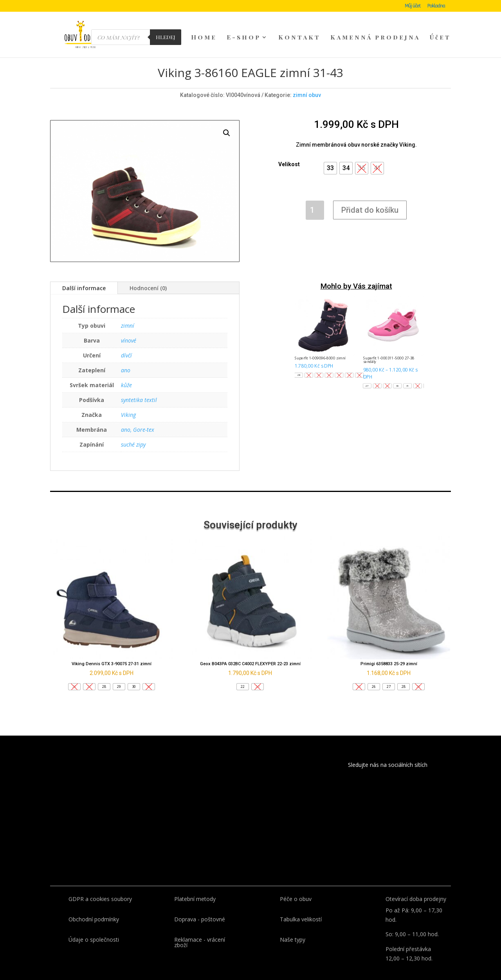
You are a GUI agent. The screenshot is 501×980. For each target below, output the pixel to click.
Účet (440, 38)
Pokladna (436, 6)
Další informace (84, 275)
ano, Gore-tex (138, 416)
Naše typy (293, 926)
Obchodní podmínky (94, 906)
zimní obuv (307, 82)
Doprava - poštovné (200, 906)
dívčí (126, 342)
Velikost (289, 151)
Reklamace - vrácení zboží (200, 929)
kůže (126, 372)
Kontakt (299, 38)
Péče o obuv (296, 886)
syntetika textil (139, 387)
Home (204, 38)
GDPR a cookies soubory (100, 886)
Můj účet (413, 6)
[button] (330, 155)
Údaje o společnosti (94, 926)
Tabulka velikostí (301, 906)
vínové (129, 327)
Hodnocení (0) (148, 275)
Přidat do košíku (370, 197)
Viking (128, 401)
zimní (128, 312)
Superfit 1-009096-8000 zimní (320, 345)
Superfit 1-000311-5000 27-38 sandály (389, 347)
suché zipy (133, 431)
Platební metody (195, 886)
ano (126, 357)
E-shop (244, 38)
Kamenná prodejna (375, 38)
